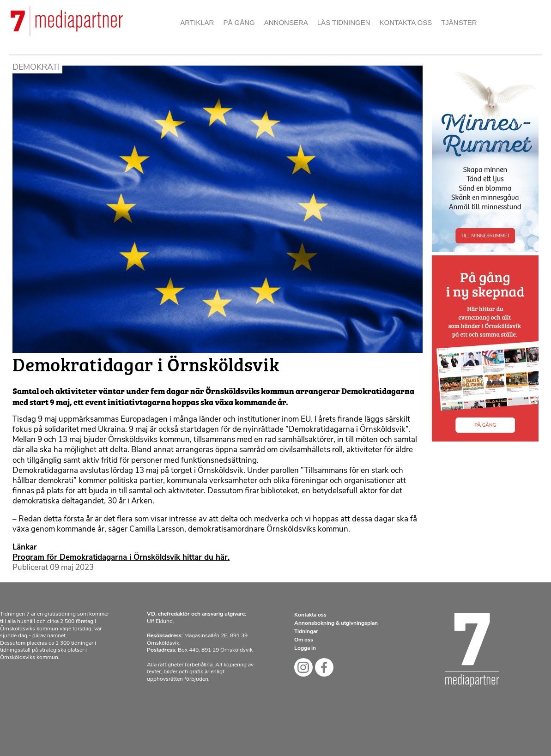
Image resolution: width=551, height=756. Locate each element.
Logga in (305, 648)
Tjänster (459, 22)
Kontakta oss (406, 22)
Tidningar (306, 632)
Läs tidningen (344, 22)
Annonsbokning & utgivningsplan (336, 623)
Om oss (304, 640)
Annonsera (286, 22)
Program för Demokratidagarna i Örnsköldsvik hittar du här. (121, 558)
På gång (239, 22)
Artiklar (197, 22)
